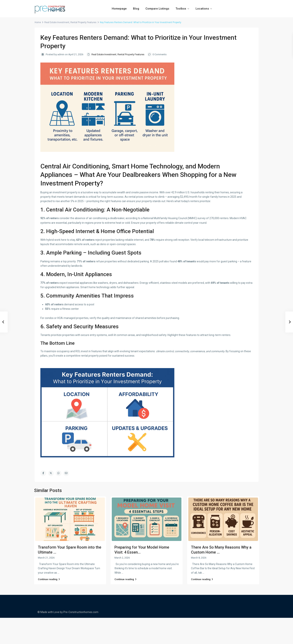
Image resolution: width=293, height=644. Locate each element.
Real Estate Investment (57, 22)
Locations (202, 9)
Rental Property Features (83, 22)
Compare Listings (157, 9)
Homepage (119, 9)
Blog (136, 9)
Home (38, 22)
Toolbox (181, 9)
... (58, 573)
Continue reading (49, 579)
